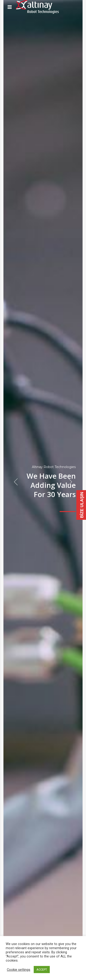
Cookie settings (19, 970)
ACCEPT (42, 970)
